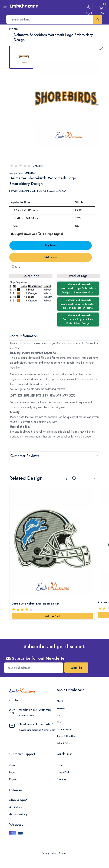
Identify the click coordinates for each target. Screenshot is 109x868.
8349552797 (26, 712)
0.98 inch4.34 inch (27, 218)
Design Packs (63, 769)
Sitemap (63, 850)
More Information (24, 336)
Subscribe (76, 665)
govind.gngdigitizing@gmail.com (37, 727)
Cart (59, 712)
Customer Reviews (25, 456)
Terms (54, 850)
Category (61, 776)
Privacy (45, 850)
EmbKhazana (24, 6)
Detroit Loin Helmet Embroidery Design (36, 601)
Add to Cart (52, 613)
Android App (18, 811)
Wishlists (61, 705)
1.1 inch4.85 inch (26, 210)
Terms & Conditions (67, 733)
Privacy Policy (64, 726)
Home (60, 762)
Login (12, 769)
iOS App (16, 804)
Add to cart (50, 258)
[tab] (24, 57)
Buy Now (50, 245)
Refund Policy (64, 740)
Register (13, 776)
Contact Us (15, 762)
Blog (59, 719)
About (60, 698)
